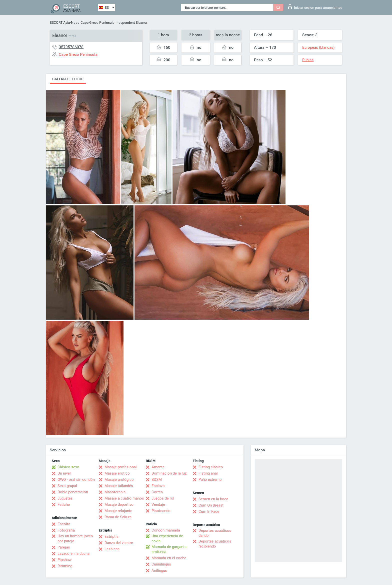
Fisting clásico (211, 467)
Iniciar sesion (315, 7)
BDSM (157, 480)
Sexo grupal (67, 486)
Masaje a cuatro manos (124, 498)
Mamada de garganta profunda (169, 549)
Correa (157, 492)
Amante (158, 467)
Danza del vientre (119, 543)
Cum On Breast (211, 505)
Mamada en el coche (169, 558)
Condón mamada (166, 530)
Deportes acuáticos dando (215, 533)
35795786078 (71, 47)
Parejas (64, 547)
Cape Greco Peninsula (97, 22)
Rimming (65, 566)
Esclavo (158, 486)
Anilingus (159, 571)
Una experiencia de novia (167, 539)
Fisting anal (208, 473)
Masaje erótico (117, 473)
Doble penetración (73, 492)
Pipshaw (64, 560)
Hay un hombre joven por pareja (75, 539)
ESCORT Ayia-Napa (65, 22)
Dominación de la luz (169, 473)
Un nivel (64, 473)
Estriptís (111, 537)
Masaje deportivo (119, 505)
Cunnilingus (161, 564)
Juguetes (65, 498)
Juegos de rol (163, 498)
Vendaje (158, 505)
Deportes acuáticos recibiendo (215, 544)
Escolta (64, 524)
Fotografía (66, 530)
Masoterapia (115, 492)
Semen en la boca (213, 499)
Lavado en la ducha (73, 554)
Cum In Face (209, 512)
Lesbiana (112, 549)
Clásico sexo (68, 467)
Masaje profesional (121, 467)
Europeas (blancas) (318, 47)
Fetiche (64, 505)
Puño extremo (210, 480)
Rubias (308, 60)
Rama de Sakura (118, 517)
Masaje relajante (118, 511)
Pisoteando (161, 511)
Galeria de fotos (68, 79)
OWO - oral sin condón (76, 480)
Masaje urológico (119, 480)
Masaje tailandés (119, 486)
